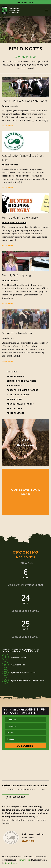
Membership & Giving (18, 395)
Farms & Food (14, 385)
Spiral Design (11, 863)
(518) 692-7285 (16, 797)
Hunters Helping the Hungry (20, 217)
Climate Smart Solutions (21, 381)
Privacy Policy (24, 860)
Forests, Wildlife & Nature (14, 222)
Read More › (8, 126)
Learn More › (29, 841)
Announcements (10, 106)
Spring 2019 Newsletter (17, 333)
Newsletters (8, 338)
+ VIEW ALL (26, 563)
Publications (14, 399)
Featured (12, 372)
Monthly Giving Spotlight (18, 275)
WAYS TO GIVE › (26, 3)
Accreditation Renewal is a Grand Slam (23, 158)
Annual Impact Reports (20, 404)
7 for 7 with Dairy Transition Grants (24, 101)
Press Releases (16, 413)
